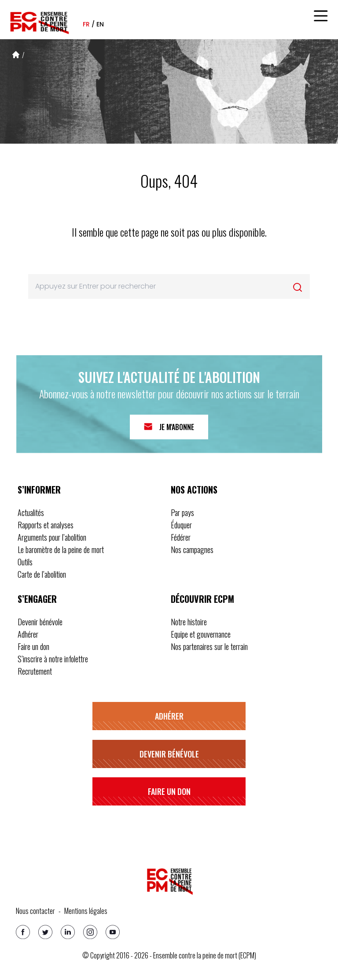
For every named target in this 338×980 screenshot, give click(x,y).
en (100, 24)
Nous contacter (35, 911)
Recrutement (35, 671)
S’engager (37, 599)
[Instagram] (90, 932)
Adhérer (28, 634)
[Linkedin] (68, 932)
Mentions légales (86, 911)
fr (86, 24)
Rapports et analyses (46, 525)
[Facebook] (23, 932)
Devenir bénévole (40, 622)
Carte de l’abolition (42, 574)
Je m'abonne (177, 427)
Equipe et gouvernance (201, 634)
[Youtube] (113, 932)
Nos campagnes (192, 549)
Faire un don (33, 646)
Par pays (182, 512)
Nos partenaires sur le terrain (209, 646)
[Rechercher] (298, 287)
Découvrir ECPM (202, 599)
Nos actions (194, 490)
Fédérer (181, 537)
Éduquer (181, 525)
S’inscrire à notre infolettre (53, 659)
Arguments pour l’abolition (52, 537)
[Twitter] (45, 932)
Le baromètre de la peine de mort (61, 549)
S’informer (39, 490)
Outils (25, 562)
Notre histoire (189, 622)
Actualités (31, 512)
